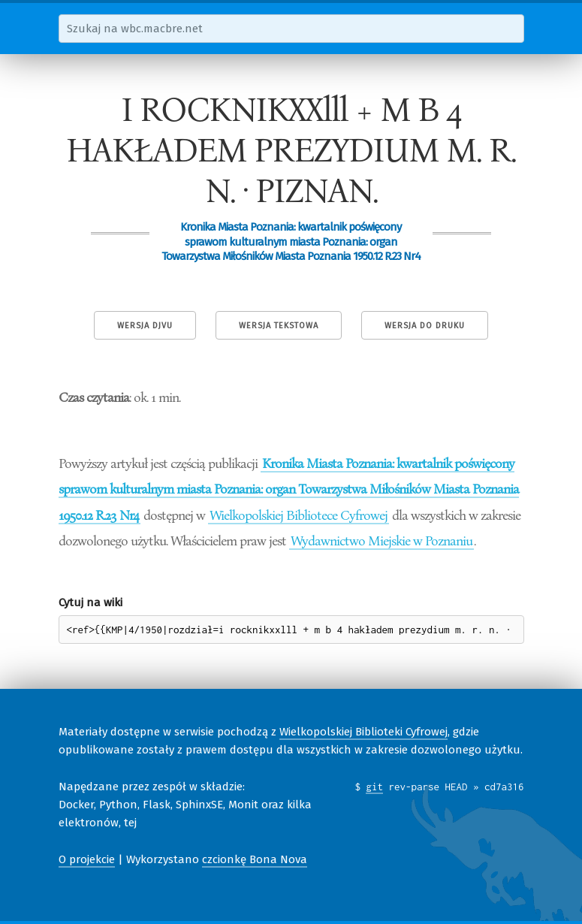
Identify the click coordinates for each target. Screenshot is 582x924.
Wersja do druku (425, 326)
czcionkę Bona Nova (255, 859)
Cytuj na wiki (90, 602)
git (374, 787)
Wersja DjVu (145, 326)
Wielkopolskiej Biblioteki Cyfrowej (363, 732)
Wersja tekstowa (279, 326)
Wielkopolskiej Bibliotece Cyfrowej (299, 515)
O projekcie (87, 859)
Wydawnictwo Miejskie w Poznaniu (381, 540)
